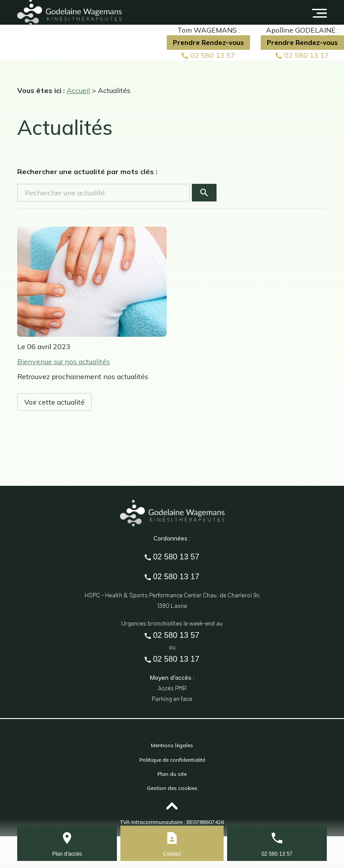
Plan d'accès (67, 854)
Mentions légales (172, 745)
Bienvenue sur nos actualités (64, 361)
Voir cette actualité (54, 402)
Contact (172, 854)
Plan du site (172, 774)
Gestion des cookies (172, 788)
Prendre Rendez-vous (208, 43)
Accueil (78, 90)
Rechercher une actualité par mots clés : (87, 171)
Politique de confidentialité (172, 760)
